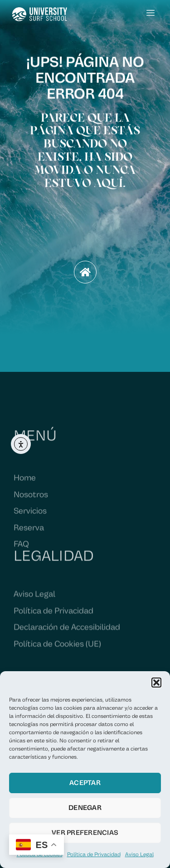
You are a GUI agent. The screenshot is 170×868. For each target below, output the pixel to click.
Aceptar (85, 783)
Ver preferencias (85, 833)
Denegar (85, 808)
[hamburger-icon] (151, 14)
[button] (156, 683)
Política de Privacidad (94, 855)
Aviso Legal (139, 855)
